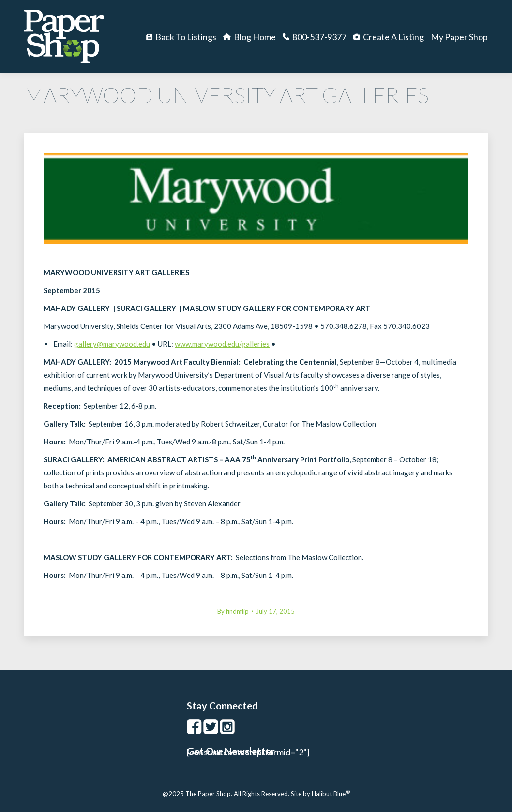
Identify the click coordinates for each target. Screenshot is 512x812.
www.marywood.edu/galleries (222, 344)
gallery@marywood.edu (112, 344)
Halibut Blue (331, 794)
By (233, 611)
